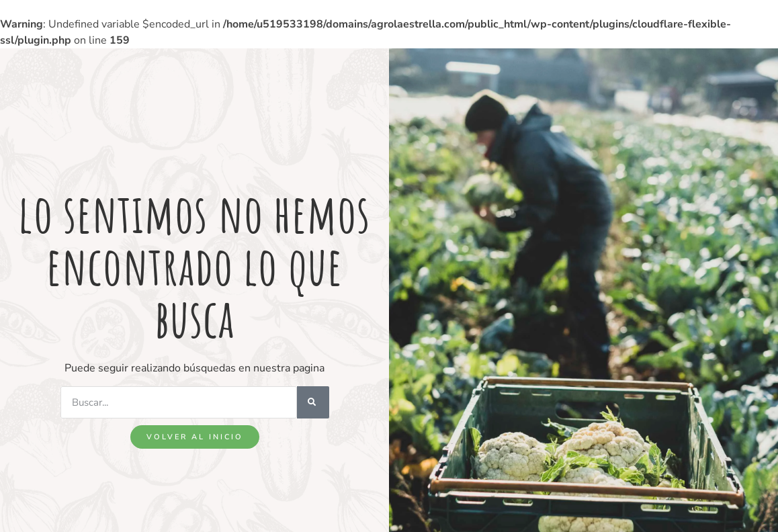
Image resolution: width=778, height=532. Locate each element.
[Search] (313, 402)
